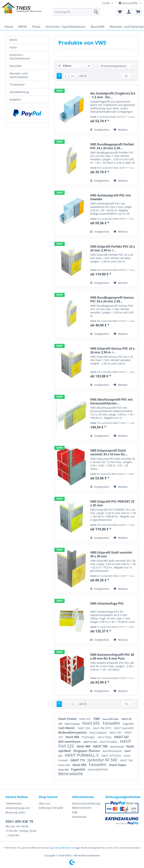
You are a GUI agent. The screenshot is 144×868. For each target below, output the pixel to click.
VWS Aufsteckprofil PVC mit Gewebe (111, 197)
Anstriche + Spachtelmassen (20, 57)
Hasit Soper (118, 765)
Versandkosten (63, 848)
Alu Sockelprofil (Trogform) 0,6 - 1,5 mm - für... (113, 95)
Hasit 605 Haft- (111, 719)
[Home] (9, 27)
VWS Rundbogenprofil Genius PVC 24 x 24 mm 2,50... (112, 299)
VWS (97, 719)
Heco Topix (105, 737)
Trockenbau (17, 84)
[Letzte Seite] (73, 76)
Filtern (65, 66)
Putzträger (89, 737)
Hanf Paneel (117, 747)
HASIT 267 (116, 733)
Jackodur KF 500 (103, 760)
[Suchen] (96, 12)
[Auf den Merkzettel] (121, 130)
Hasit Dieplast (98, 733)
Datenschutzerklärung (86, 803)
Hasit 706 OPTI (102, 728)
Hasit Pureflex (109, 742)
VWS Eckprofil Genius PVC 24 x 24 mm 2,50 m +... (112, 350)
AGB (75, 812)
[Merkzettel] (120, 12)
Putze (13, 47)
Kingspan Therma (87, 751)
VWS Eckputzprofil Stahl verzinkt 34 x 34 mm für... (109, 452)
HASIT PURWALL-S (82, 755)
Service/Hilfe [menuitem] (129, 3)
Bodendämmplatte (73, 732)
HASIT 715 (78, 760)
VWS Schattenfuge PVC (107, 604)
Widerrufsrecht (82, 808)
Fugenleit (128, 724)
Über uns (45, 803)
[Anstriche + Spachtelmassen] (66, 27)
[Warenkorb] (138, 12)
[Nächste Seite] (66, 76)
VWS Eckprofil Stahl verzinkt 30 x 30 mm (111, 554)
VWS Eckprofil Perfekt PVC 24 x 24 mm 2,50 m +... (113, 248)
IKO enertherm (70, 742)
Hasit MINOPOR (98, 769)
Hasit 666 (73, 737)
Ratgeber (15, 99)
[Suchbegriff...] (77, 12)
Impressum (79, 817)
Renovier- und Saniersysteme (19, 75)
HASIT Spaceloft (124, 728)
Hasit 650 (80, 765)
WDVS (13, 40)
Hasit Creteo (68, 719)
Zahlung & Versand (51, 808)
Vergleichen (100, 130)
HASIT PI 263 (90, 742)
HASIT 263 (84, 728)
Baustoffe (16, 66)
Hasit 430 (64, 765)
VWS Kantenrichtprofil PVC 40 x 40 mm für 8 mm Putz (112, 657)
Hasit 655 (91, 723)
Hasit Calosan (73, 724)
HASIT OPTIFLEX (112, 756)
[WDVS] (23, 27)
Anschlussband (113, 751)
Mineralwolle (71, 774)
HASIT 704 (126, 760)
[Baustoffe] (98, 27)
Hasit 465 (84, 746)
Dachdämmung (19, 92)
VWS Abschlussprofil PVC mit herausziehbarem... (111, 401)
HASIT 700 (101, 746)
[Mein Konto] (129, 12)
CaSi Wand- (67, 728)
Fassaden (112, 723)
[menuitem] (77, 14)
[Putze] (36, 27)
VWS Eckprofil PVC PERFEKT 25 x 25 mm (112, 503)
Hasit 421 (85, 719)
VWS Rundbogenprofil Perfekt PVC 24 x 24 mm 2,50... (112, 146)
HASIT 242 (121, 737)
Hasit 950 (64, 770)
